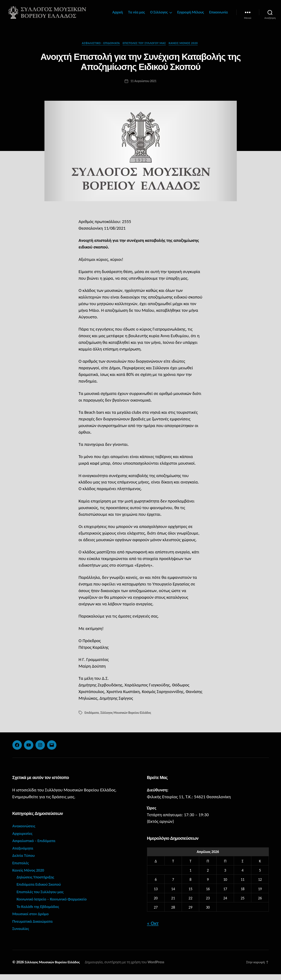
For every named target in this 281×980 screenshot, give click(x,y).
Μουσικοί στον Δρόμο (32, 920)
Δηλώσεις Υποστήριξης (37, 883)
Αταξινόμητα (24, 854)
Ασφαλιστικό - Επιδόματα (99, 49)
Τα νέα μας (160, 12)
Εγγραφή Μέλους (215, 12)
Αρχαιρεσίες (24, 839)
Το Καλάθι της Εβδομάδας (40, 912)
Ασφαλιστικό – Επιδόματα (36, 847)
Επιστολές (21, 869)
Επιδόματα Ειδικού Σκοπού (41, 890)
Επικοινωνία (218, 18)
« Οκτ (153, 929)
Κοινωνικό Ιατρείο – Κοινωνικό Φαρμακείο (55, 905)
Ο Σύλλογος (183, 12)
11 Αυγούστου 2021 (143, 87)
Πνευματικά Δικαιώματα (35, 927)
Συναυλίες (22, 934)
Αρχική (142, 12)
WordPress (160, 968)
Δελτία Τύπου (25, 861)
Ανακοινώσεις (25, 832)
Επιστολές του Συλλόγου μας (145, 49)
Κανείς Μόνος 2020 (187, 49)
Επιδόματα (92, 719)
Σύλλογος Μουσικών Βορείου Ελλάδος (127, 719)
